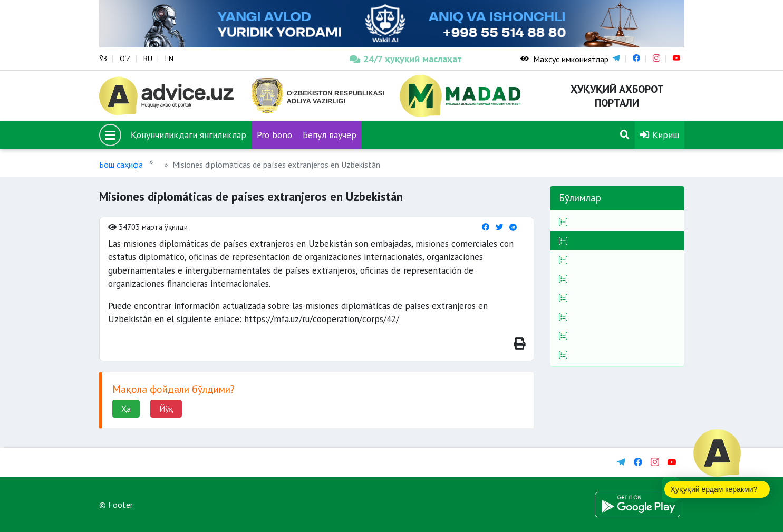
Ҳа (126, 409)
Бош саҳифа (121, 165)
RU (148, 59)
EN (169, 59)
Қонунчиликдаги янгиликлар (188, 135)
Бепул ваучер (330, 135)
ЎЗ (103, 59)
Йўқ (166, 409)
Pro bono (274, 135)
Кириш (660, 135)
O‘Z (125, 59)
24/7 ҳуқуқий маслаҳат (406, 59)
